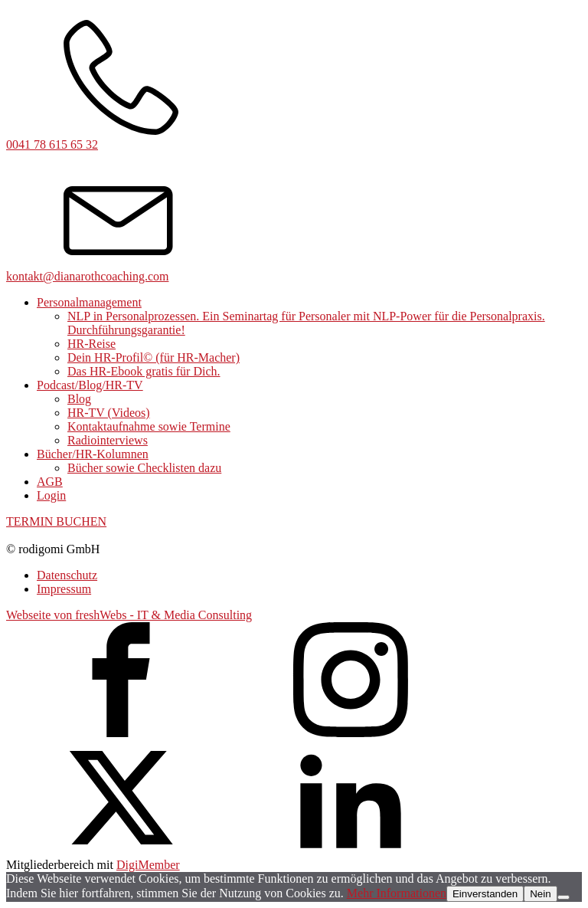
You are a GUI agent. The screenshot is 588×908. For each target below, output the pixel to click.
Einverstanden (485, 894)
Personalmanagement (89, 302)
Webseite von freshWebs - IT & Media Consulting (129, 615)
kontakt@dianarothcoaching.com (87, 276)
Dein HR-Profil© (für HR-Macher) (154, 357)
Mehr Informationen (397, 893)
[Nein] (563, 897)
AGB (50, 482)
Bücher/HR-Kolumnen (93, 454)
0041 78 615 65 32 (52, 144)
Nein (540, 894)
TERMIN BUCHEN (56, 521)
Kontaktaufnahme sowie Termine (149, 426)
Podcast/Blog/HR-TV (90, 385)
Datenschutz (67, 575)
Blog (79, 399)
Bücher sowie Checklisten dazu (144, 468)
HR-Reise (91, 344)
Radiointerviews (108, 440)
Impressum (64, 589)
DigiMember (148, 865)
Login (51, 495)
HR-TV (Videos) (109, 413)
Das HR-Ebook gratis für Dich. (144, 371)
